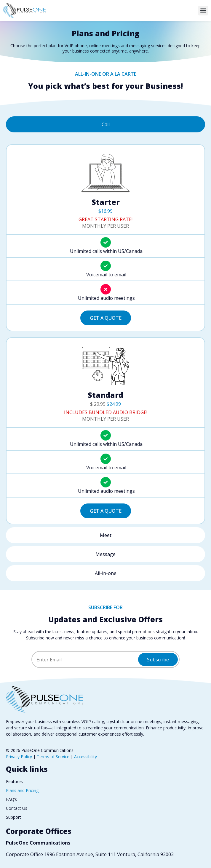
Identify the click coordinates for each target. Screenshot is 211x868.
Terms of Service (53, 757)
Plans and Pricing (22, 790)
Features (14, 781)
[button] (203, 11)
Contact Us (17, 808)
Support (13, 817)
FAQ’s (11, 799)
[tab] (105, 124)
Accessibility (85, 757)
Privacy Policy (19, 757)
